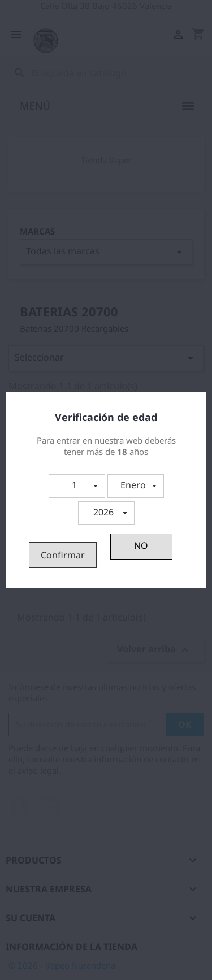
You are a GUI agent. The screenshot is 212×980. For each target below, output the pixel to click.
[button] (77, 486)
